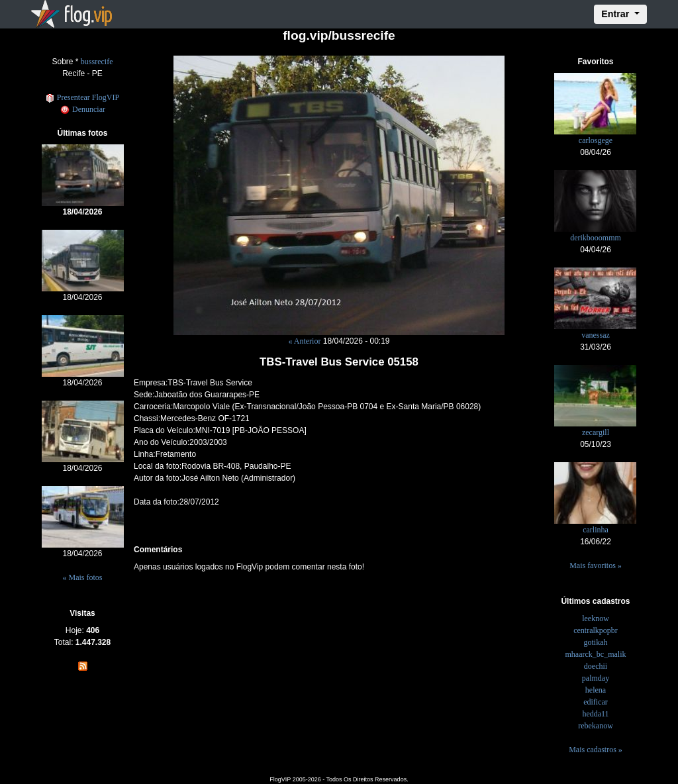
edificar (596, 702)
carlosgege (596, 140)
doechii (596, 666)
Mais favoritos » (596, 565)
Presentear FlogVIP (82, 97)
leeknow (596, 618)
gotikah (595, 642)
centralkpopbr (596, 630)
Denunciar (82, 109)
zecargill (596, 432)
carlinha (596, 530)
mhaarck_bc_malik (596, 654)
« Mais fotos (83, 577)
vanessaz (596, 335)
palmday (596, 678)
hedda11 (595, 714)
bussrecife (97, 62)
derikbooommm (596, 238)
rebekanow (596, 726)
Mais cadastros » (596, 750)
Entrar (616, 14)
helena (596, 690)
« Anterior (304, 341)
